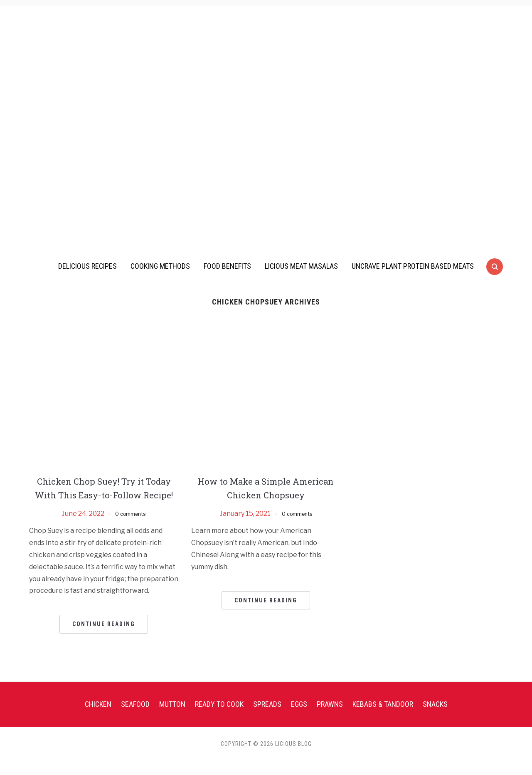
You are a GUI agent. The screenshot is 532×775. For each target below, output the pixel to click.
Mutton (172, 718)
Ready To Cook (219, 718)
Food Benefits (227, 266)
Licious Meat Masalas (301, 266)
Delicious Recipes (87, 266)
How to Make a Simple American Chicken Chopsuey (266, 488)
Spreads (267, 718)
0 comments (130, 527)
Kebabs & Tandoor (383, 718)
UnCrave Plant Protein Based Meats (413, 266)
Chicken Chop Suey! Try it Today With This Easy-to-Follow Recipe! (104, 495)
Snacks (435, 718)
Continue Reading (104, 638)
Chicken (98, 718)
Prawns (330, 718)
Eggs (299, 718)
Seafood (135, 718)
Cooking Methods (160, 266)
